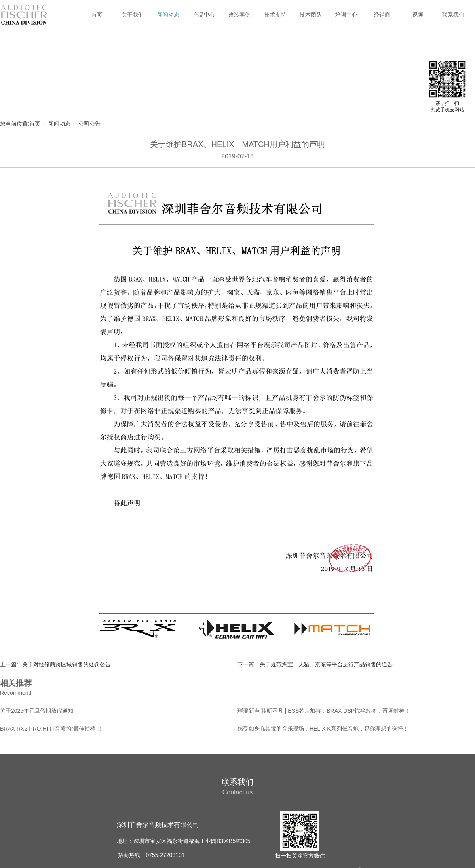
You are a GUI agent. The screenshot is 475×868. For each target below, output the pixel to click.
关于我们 (133, 15)
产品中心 (204, 15)
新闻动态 (168, 15)
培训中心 (346, 15)
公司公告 (89, 124)
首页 (97, 15)
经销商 (382, 15)
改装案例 (239, 15)
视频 (418, 15)
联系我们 (453, 15)
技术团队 (311, 15)
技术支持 (275, 15)
